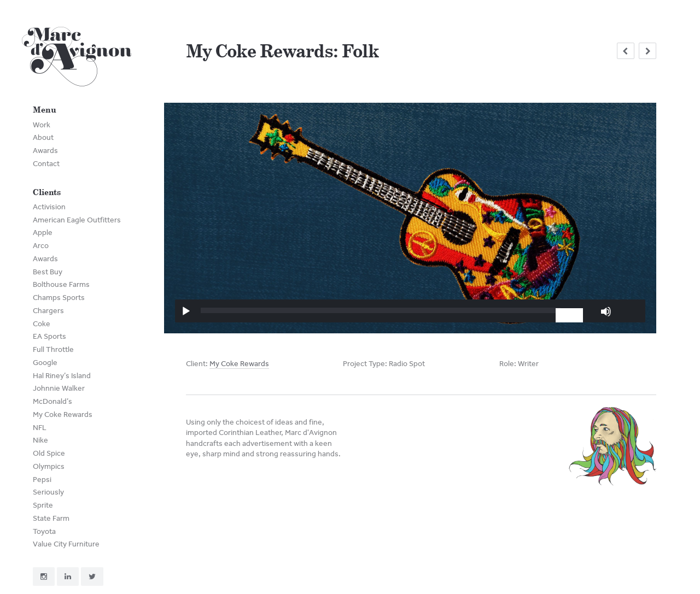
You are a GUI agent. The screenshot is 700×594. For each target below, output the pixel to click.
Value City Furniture (66, 544)
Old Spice (49, 453)
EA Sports (49, 336)
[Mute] (606, 311)
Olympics (49, 466)
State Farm (51, 518)
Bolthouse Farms (61, 284)
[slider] (381, 310)
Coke (42, 324)
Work (42, 125)
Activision (49, 207)
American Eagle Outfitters (77, 220)
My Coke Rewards (63, 414)
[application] (410, 310)
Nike (40, 440)
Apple (43, 233)
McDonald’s (52, 401)
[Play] (186, 311)
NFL (40, 428)
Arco (41, 246)
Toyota (44, 531)
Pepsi (42, 480)
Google (45, 363)
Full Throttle (53, 349)
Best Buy (48, 272)
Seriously (48, 492)
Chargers (48, 311)
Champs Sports (59, 298)
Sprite (43, 505)
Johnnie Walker (59, 388)
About (43, 137)
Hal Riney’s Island (62, 376)
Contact (46, 164)
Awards (45, 151)
